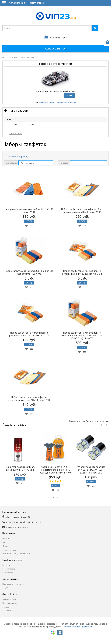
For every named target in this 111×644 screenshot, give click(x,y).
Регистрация (36, 3)
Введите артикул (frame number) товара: (56, 91)
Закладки (7, 607)
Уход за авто (12, 57)
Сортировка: (11, 163)
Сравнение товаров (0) (17, 156)
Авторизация (17, 3)
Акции (5, 588)
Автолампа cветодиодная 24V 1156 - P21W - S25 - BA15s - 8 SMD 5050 (91, 470)
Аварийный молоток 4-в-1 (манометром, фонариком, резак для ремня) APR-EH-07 (55, 470)
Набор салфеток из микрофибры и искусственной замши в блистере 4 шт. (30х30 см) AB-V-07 (82, 335)
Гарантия (6, 538)
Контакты (24, 527)
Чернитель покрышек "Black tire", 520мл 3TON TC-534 (20, 468)
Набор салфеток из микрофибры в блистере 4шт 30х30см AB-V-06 (29, 272)
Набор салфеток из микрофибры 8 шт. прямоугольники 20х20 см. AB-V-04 (82, 210)
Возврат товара (9, 569)
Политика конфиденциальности (17, 554)
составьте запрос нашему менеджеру (57, 102)
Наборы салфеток (27, 57)
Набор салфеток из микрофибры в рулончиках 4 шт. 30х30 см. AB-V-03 (29, 334)
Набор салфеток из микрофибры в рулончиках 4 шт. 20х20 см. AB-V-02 (82, 272)
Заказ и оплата (9, 550)
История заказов (10, 603)
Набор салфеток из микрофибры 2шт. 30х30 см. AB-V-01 (29, 210)
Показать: (64, 163)
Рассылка (7, 611)
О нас (5, 542)
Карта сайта (8, 573)
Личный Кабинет (10, 599)
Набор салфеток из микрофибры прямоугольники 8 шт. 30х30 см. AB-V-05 (29, 398)
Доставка (7, 546)
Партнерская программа (13, 584)
